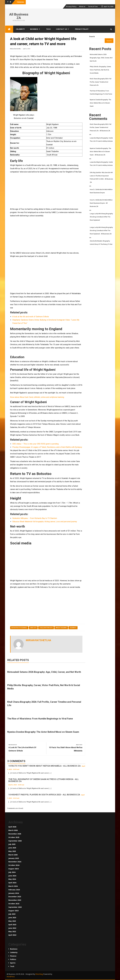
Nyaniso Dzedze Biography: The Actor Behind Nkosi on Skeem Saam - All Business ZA (100, 152)
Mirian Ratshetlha (15, 49)
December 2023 (15, 897)
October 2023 (14, 904)
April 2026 (12, 827)
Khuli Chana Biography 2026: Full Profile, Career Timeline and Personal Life (101, 82)
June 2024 (12, 876)
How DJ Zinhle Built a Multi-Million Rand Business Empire (101, 191)
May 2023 (12, 921)
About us (82, 6)
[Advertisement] (46, 190)
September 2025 (15, 841)
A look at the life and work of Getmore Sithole (31, 317)
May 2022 (12, 931)
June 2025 (12, 848)
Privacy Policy (71, 6)
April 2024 (12, 883)
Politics (13, 959)
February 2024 (14, 890)
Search (92, 36)
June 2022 (12, 928)
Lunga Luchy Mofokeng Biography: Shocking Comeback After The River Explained (101, 217)
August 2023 (14, 911)
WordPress (11, 977)
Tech (48, 29)
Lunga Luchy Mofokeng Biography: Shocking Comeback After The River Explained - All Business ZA (101, 231)
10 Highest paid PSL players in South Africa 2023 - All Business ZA (44, 795)
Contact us (61, 29)
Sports (13, 963)
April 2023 (12, 925)
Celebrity (20, 29)
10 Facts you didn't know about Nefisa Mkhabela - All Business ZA (45, 766)
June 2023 (12, 918)
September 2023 (15, 907)
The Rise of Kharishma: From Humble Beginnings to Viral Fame (40, 719)
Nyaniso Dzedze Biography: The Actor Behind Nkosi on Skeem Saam (43, 732)
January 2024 (14, 893)
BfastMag (39, 974)
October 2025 (14, 837)
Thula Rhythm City (46, 628)
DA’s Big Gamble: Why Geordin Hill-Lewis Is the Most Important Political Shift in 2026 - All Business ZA (101, 177)
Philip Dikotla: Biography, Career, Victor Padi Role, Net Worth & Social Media (100, 70)
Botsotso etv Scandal (19, 628)
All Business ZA (19, 16)
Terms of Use (93, 6)
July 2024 (12, 872)
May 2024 (12, 879)
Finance (13, 956)
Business (34, 29)
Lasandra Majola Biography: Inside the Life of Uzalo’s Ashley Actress (101, 140)
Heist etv (33, 628)
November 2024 (15, 862)
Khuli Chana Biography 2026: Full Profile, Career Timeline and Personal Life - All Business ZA (101, 127)
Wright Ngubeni (61, 628)
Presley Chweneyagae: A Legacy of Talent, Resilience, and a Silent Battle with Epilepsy (47, 447)
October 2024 (14, 865)
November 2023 (15, 900)
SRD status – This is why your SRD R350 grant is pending (36, 444)
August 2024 (14, 869)
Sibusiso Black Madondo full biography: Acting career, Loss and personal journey (45, 522)
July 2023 (12, 914)
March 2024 (13, 886)
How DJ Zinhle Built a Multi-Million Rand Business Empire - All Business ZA (101, 203)
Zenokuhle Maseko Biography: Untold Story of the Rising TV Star (101, 243)
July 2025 (12, 844)
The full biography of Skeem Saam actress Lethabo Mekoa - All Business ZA (44, 780)
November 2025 (15, 834)
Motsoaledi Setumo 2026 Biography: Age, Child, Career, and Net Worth (44, 672)
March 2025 (13, 855)
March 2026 (13, 830)
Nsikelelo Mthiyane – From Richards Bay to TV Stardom (35, 518)
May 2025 (12, 851)
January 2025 (14, 858)
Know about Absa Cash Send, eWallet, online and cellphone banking (37, 397)
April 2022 (12, 935)
